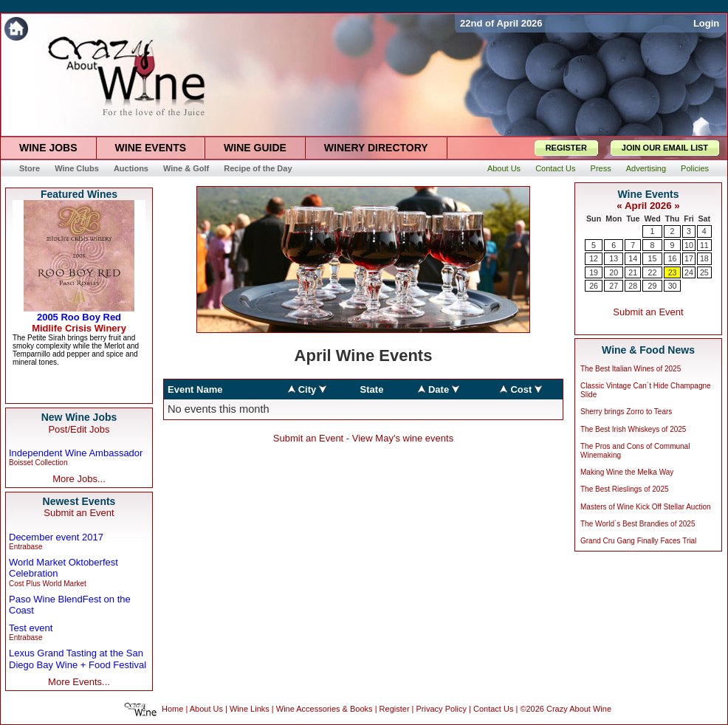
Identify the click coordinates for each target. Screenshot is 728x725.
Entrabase (26, 547)
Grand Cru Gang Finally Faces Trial (638, 541)
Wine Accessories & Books (324, 709)
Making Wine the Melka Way (627, 472)
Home (172, 709)
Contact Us (493, 709)
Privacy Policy (442, 709)
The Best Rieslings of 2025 (625, 489)
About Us (206, 709)
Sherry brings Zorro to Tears (626, 412)
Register (395, 709)
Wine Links (250, 709)
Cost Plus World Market (48, 584)
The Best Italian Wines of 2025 (631, 369)
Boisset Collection (38, 463)
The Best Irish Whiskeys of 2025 (633, 429)
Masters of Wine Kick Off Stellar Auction (646, 507)
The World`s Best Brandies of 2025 (638, 524)
